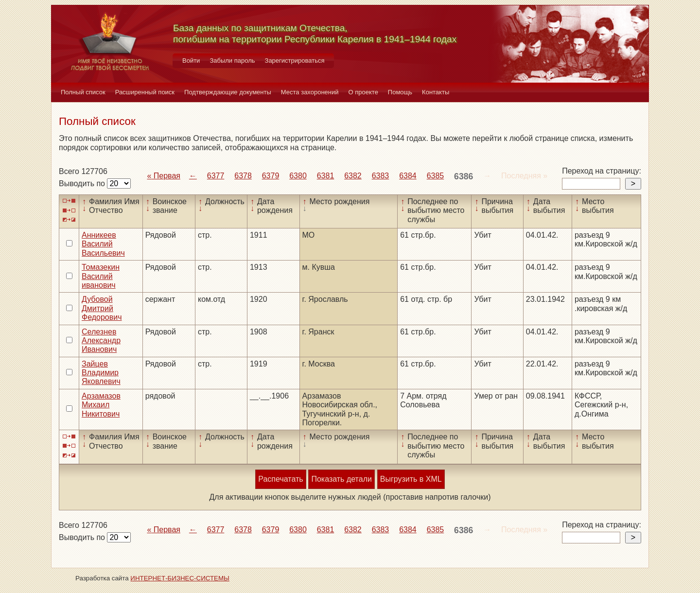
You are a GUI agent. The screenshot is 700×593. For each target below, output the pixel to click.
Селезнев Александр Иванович (101, 341)
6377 (216, 176)
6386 (464, 176)
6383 (381, 176)
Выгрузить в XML (411, 479)
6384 (408, 176)
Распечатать (280, 479)
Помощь (400, 92)
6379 (271, 176)
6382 (353, 176)
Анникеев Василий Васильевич (103, 244)
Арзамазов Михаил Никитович (101, 405)
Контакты (436, 92)
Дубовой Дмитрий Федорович (102, 308)
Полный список (83, 92)
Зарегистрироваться (295, 61)
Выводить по (83, 183)
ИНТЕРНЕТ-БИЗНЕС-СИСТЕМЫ (180, 578)
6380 (298, 176)
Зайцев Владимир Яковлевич (101, 373)
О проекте (363, 92)
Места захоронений (310, 92)
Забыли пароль (232, 61)
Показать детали (341, 479)
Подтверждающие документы (228, 92)
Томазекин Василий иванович (101, 276)
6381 (326, 176)
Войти (191, 61)
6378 (243, 176)
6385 (436, 176)
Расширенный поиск (145, 92)
